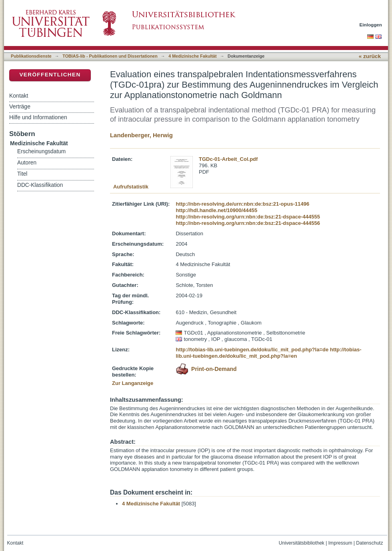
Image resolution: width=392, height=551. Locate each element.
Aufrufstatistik (131, 187)
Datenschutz (369, 543)
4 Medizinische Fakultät (192, 56)
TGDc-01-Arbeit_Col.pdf (228, 159)
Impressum (340, 543)
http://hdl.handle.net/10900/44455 (216, 210)
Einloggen (371, 25)
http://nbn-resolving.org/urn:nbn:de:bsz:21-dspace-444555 (248, 217)
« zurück (370, 56)
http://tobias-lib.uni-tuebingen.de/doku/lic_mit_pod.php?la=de (252, 350)
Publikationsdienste (31, 56)
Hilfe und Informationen (38, 117)
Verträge (20, 106)
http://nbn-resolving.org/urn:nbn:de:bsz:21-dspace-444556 (248, 223)
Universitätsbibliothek (302, 543)
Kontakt (19, 96)
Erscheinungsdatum (41, 151)
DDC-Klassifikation (40, 185)
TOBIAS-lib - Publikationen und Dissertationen (110, 56)
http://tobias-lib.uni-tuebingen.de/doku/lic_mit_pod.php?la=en (268, 353)
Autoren (27, 163)
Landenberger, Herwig (141, 135)
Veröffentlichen (50, 75)
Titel (22, 174)
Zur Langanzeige (133, 383)
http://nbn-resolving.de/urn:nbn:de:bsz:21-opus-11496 (242, 204)
